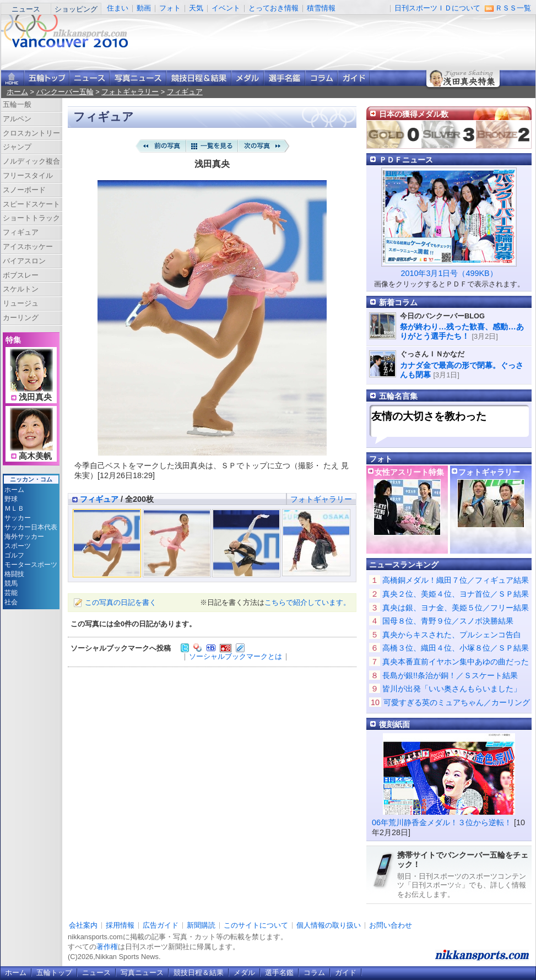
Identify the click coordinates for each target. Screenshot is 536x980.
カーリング (21, 318)
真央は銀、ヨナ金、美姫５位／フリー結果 (456, 608)
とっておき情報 (274, 8)
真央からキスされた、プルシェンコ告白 (452, 635)
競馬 (11, 583)
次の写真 (264, 146)
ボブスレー (21, 275)
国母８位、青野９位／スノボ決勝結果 (448, 621)
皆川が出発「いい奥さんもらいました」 (452, 689)
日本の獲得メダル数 (414, 114)
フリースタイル (28, 175)
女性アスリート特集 (409, 472)
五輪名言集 (398, 396)
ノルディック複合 (31, 161)
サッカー (18, 518)
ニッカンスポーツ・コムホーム (13, 78)
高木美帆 (35, 456)
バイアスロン (24, 261)
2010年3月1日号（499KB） (449, 273)
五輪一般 (17, 104)
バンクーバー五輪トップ (47, 78)
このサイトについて (256, 925)
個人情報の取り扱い (329, 925)
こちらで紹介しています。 (307, 602)
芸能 (11, 593)
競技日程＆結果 (199, 78)
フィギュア (185, 92)
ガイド (354, 78)
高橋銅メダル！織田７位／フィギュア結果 (456, 580)
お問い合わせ (391, 925)
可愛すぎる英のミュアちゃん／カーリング (457, 702)
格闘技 (14, 574)
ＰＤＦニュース (406, 160)
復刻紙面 (394, 724)
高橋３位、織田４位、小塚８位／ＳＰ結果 (456, 648)
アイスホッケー (28, 247)
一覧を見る (212, 146)
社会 (11, 602)
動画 (144, 8)
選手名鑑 (285, 78)
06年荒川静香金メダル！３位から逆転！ (442, 822)
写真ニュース (138, 78)
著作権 (107, 947)
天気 (196, 8)
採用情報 (120, 925)
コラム (321, 78)
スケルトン (21, 289)
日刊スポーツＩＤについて (437, 8)
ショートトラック (31, 218)
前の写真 (160, 146)
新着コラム (398, 302)
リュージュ (21, 303)
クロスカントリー (31, 133)
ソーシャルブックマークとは (235, 656)
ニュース (26, 9)
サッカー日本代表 (31, 527)
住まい (118, 8)
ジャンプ (17, 147)
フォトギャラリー (130, 92)
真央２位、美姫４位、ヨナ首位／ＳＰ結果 (456, 594)
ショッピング (76, 9)
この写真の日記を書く (121, 602)
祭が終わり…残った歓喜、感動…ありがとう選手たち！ (462, 331)
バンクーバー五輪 (65, 92)
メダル (248, 78)
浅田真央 (35, 397)
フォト (170, 8)
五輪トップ (54, 973)
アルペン (17, 119)
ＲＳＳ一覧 (513, 8)
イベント (226, 8)
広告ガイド (161, 925)
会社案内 (83, 925)
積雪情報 (321, 8)
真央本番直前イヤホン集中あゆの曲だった (456, 662)
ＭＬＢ (14, 508)
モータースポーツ (31, 565)
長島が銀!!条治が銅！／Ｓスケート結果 (450, 675)
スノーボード (24, 190)
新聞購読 (201, 925)
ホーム (17, 92)
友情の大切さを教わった (429, 416)
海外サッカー (24, 537)
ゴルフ (14, 555)
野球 (11, 499)
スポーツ (18, 546)
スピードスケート (31, 204)
